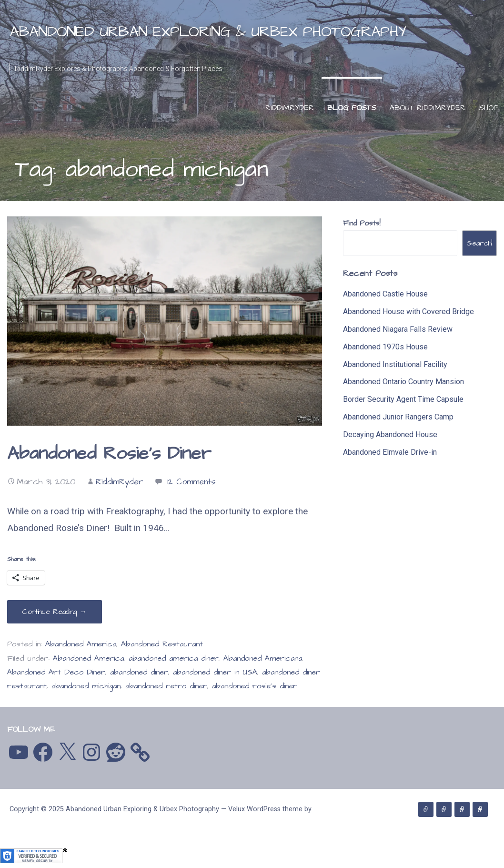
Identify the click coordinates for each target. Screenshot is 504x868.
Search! (479, 243)
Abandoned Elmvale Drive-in (390, 452)
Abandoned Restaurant (162, 644)
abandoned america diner (174, 659)
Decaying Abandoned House (390, 434)
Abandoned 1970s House (385, 347)
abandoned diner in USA (215, 672)
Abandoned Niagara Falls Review (398, 329)
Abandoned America (81, 644)
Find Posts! (362, 223)
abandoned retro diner (166, 686)
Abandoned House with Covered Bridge (408, 311)
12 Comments (191, 482)
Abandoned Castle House (385, 294)
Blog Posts (352, 108)
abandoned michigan (86, 686)
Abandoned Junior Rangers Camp (398, 417)
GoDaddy (23, 827)
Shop (489, 108)
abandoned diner (139, 672)
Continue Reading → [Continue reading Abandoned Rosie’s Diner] (55, 612)
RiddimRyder (290, 108)
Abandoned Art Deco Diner (56, 672)
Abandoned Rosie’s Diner (109, 454)
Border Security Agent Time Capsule (403, 399)
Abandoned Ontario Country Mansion (403, 382)
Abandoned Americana (263, 659)
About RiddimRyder (428, 108)
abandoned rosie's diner (255, 686)
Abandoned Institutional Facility (395, 364)
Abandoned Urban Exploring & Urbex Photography (208, 32)
